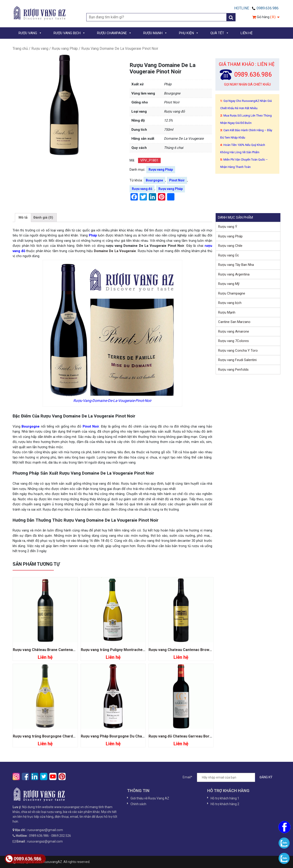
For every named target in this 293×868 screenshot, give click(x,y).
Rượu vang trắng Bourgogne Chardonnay (48, 736)
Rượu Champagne (232, 293)
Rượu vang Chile (230, 246)
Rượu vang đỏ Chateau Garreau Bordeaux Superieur (193, 736)
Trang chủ (20, 49)
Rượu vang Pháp (65, 49)
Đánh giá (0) (43, 217)
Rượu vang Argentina (234, 274)
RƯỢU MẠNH (155, 33)
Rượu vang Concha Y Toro (238, 351)
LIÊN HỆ (247, 33)
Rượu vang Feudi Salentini (237, 360)
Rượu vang (40, 49)
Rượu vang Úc (229, 255)
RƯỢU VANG (30, 33)
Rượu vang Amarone (234, 331)
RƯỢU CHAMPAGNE (114, 33)
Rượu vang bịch (230, 303)
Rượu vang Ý (228, 227)
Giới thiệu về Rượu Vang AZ (150, 798)
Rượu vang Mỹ (229, 284)
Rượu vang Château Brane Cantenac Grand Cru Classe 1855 (64, 650)
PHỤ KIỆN (189, 33)
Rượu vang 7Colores (233, 341)
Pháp (93, 235)
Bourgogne (154, 180)
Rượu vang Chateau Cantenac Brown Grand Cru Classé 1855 (200, 650)
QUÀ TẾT (220, 33)
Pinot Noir (177, 180)
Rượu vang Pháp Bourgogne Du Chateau (115, 736)
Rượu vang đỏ (142, 189)
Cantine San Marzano (234, 322)
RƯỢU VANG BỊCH (69, 33)
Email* (230, 777)
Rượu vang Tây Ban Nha (236, 265)
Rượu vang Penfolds (233, 370)
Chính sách (138, 804)
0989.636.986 (23, 859)
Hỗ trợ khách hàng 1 (225, 798)
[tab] (23, 218)
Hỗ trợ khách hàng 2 (225, 804)
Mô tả (23, 217)
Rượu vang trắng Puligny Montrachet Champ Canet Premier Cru (136, 650)
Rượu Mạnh (227, 312)
